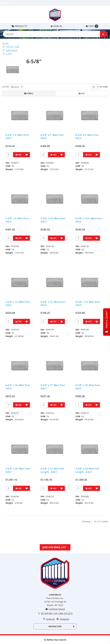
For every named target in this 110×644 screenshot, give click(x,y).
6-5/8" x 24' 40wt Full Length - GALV (87, 470)
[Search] (104, 34)
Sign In (56, 26)
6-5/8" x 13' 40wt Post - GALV (53, 303)
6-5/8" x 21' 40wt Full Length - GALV (52, 470)
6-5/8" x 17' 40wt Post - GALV (53, 387)
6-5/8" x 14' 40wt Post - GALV (88, 303)
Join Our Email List (54, 547)
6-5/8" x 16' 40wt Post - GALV (19, 387)
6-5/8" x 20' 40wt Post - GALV (19, 470)
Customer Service (55, 609)
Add (18, 155)
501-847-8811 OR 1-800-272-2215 (55, 613)
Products (19, 26)
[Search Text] (55, 34)
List (81, 93)
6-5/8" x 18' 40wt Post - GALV (88, 387)
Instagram (63, 619)
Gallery (29, 93)
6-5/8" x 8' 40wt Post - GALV (88, 137)
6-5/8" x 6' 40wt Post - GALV (18, 137)
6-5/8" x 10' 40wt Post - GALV (53, 220)
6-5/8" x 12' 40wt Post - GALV (19, 303)
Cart (92, 26)
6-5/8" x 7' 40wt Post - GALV (53, 137)
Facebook (48, 619)
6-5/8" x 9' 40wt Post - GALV (18, 220)
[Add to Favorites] (27, 155)
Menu (7, 3)
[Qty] (9, 155)
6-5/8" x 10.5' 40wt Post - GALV (89, 220)
